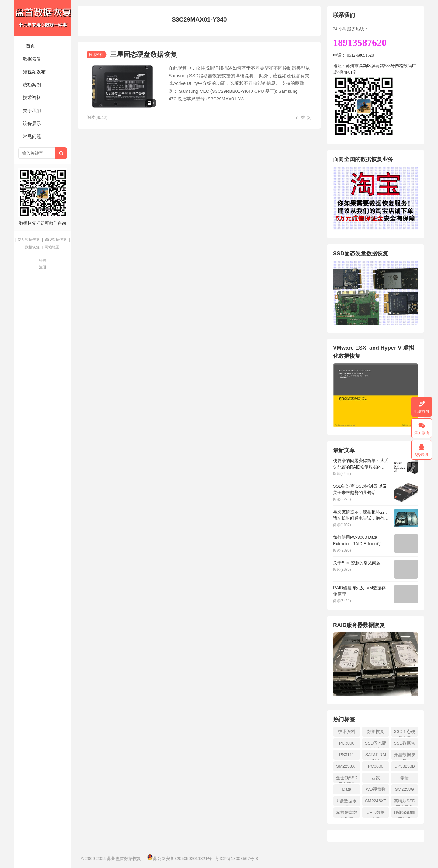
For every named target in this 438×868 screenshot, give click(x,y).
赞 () (304, 117)
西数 (376, 778)
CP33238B (405, 766)
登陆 (43, 261)
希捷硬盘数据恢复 (347, 814)
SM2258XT (347, 766)
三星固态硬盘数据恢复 (144, 55)
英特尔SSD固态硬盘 (405, 802)
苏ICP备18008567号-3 (237, 859)
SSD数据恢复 (56, 240)
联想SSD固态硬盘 (405, 814)
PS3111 (347, 755)
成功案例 (32, 85)
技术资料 (32, 97)
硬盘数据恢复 (29, 240)
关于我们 (32, 111)
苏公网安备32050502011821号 (179, 859)
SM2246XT (376, 801)
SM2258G (404, 789)
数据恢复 (32, 59)
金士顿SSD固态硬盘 (347, 779)
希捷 (405, 778)
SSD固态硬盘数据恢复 (376, 744)
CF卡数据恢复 (376, 814)
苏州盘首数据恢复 (43, 18)
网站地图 (52, 247)
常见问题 (32, 136)
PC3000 (347, 743)
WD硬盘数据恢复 (375, 791)
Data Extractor (347, 791)
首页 (30, 46)
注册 (43, 267)
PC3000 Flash (376, 768)
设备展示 (32, 123)
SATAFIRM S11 (376, 756)
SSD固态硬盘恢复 (405, 733)
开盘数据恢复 (405, 756)
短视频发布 (34, 72)
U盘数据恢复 (347, 802)
